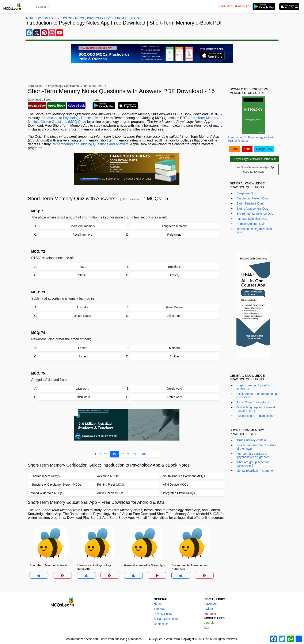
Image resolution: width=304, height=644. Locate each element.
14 (106, 454)
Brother (174, 356)
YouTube (210, 614)
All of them (174, 316)
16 (123, 454)
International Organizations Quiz (254, 231)
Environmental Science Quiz (255, 214)
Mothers (174, 348)
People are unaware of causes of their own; (256, 447)
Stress (82, 275)
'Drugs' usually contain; (252, 440)
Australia (82, 307)
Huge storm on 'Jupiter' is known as (253, 387)
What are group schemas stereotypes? (253, 464)
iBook (234, 149)
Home (158, 604)
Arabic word (174, 397)
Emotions (174, 267)
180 (144, 454)
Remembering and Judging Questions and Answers (90, 144)
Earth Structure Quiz (250, 203)
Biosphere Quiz (247, 193)
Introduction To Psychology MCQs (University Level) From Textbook (83, 18)
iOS (207, 628)
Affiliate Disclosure (166, 619)
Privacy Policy (163, 614)
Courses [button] (41, 7)
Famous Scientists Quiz (252, 219)
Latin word (82, 389)
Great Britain (174, 307)
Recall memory (82, 235)
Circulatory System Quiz (252, 198)
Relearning (174, 235)
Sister (82, 356)
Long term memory (174, 226)
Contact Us (161, 624)
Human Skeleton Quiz (251, 224)
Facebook (211, 604)
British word (82, 397)
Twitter (209, 609)
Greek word (174, 389)
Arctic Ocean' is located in (253, 402)
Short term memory (82, 226)
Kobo (247, 149)
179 (134, 454)
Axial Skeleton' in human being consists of (257, 395)
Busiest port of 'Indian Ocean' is (256, 417)
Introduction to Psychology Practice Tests (71, 118)
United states (82, 316)
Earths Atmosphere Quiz (252, 209)
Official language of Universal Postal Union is (256, 409)
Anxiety (174, 275)
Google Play (264, 149)
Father (82, 348)
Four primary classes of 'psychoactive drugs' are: (253, 455)
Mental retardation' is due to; (255, 471)
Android (209, 623)
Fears (82, 267)
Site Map (159, 609)
